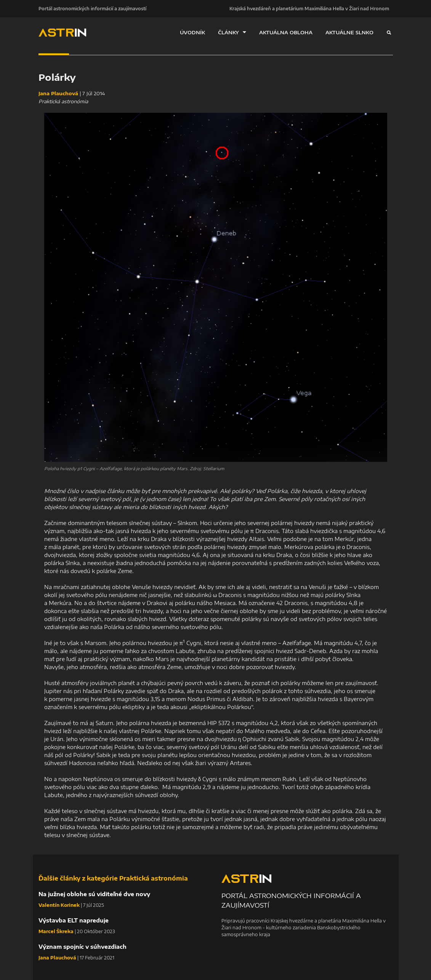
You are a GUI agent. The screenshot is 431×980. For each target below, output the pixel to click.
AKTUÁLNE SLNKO (349, 32)
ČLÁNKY (232, 32)
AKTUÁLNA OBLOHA (286, 32)
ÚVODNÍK (192, 32)
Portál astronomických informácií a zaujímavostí (92, 8)
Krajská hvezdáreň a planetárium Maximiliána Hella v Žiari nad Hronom (309, 8)
